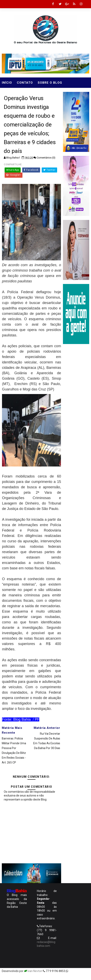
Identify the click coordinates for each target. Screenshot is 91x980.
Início (7, 83)
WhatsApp (13, 170)
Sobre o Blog (50, 83)
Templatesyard (78, 971)
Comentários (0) (46, 158)
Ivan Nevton (35, 971)
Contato (25, 83)
